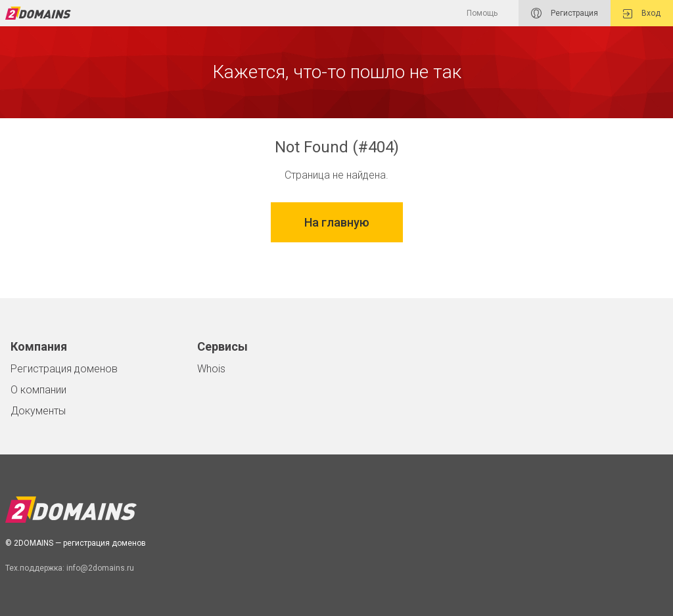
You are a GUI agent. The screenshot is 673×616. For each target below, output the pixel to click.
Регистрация (565, 13)
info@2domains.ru (100, 568)
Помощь (482, 13)
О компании (38, 390)
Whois (211, 369)
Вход (642, 13)
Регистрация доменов (64, 369)
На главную (337, 222)
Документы (38, 411)
